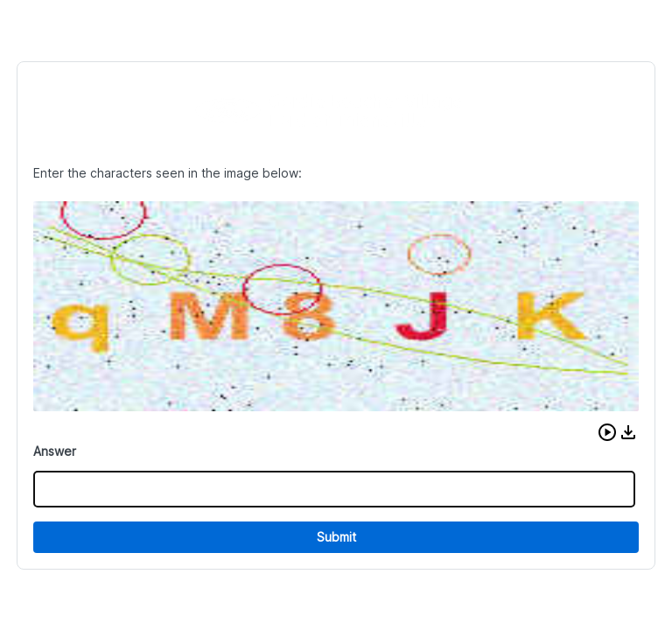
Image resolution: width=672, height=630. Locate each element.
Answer (55, 451)
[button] (607, 432)
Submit (336, 537)
